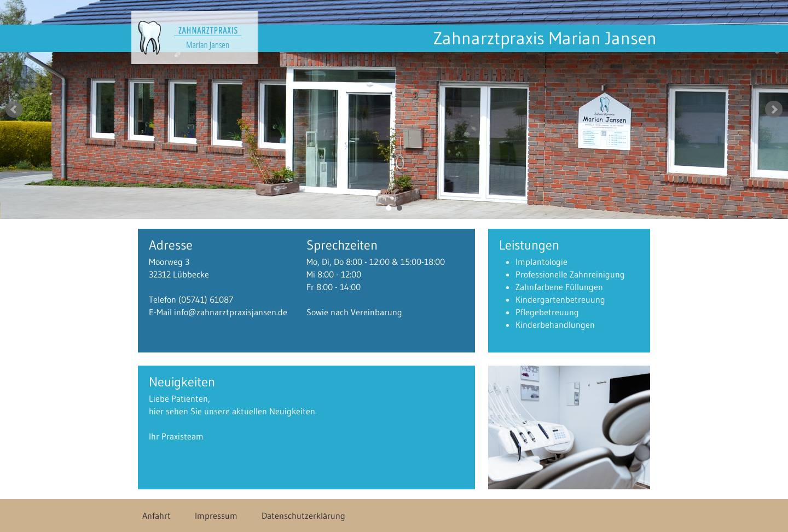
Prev (14, 109)
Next (774, 109)
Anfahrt (157, 516)
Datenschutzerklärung (303, 516)
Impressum (216, 516)
